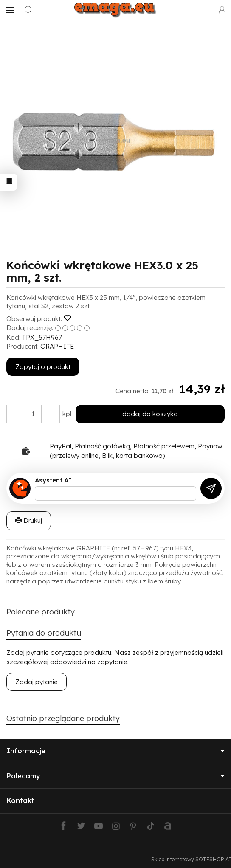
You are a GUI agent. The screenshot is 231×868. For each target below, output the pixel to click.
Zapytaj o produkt (43, 367)
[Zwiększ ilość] (16, 414)
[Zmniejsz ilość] (51, 414)
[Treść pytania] (115, 493)
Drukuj (29, 520)
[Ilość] (33, 414)
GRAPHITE (57, 346)
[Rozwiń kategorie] (10, 10)
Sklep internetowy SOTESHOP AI (191, 859)
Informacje (115, 751)
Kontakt (21, 800)
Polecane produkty (41, 612)
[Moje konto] (222, 10)
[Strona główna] (115, 10)
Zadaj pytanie (37, 682)
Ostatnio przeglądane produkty (63, 718)
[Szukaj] (28, 10)
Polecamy (115, 776)
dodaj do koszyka (150, 414)
